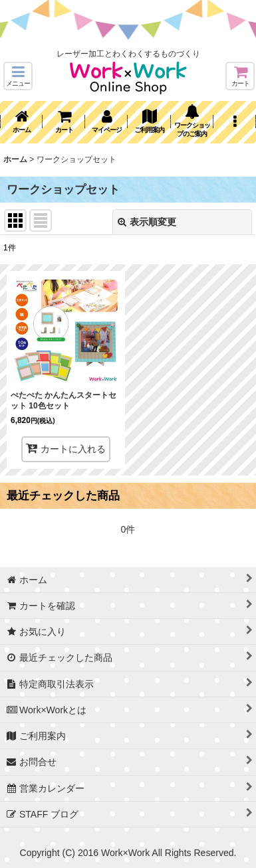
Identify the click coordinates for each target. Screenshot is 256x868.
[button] (18, 76)
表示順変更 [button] (147, 222)
